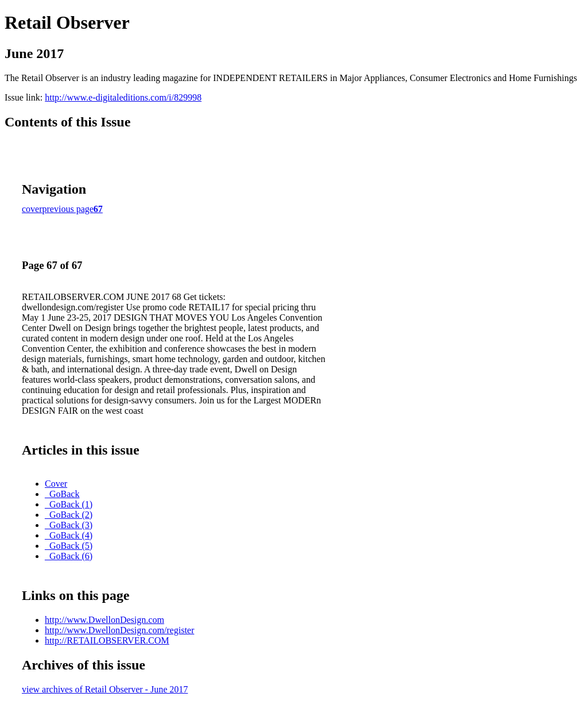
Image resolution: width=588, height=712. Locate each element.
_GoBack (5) (69, 546)
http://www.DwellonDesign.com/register (119, 630)
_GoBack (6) (69, 556)
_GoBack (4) (69, 535)
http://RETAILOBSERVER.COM (107, 640)
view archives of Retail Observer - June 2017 (105, 689)
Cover (56, 484)
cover (32, 209)
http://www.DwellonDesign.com (105, 620)
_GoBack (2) (69, 515)
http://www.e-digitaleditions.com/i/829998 (123, 97)
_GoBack (62, 494)
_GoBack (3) (69, 525)
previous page (68, 209)
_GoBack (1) (69, 504)
